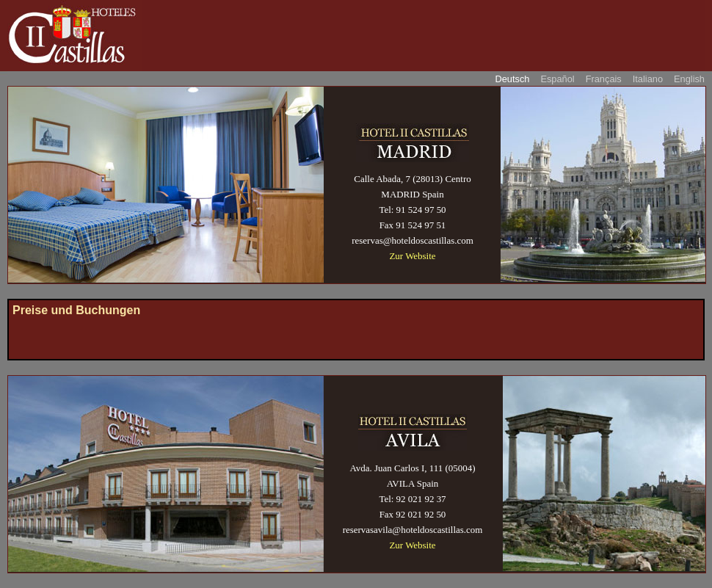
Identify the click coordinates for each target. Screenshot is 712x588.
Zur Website (412, 256)
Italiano (648, 79)
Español (557, 79)
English (689, 79)
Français (604, 79)
